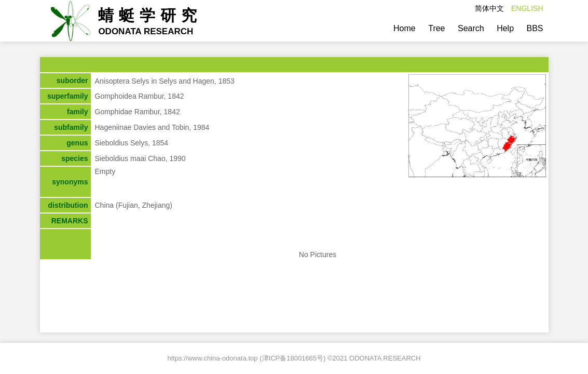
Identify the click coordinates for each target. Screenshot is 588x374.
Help (505, 28)
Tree (436, 28)
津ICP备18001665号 (293, 358)
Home (405, 28)
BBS (535, 28)
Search (471, 28)
